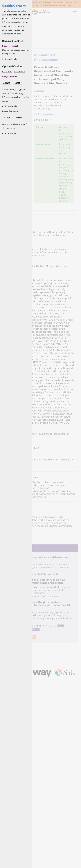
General (60, 626)
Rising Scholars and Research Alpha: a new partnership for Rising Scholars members (40, 581)
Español (75, 12)
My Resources (10, 33)
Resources (35, 630)
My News (7, 29)
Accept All (7, 71)
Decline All (20, 71)
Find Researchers (12, 21)
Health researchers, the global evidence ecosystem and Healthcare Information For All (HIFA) (42, 605)
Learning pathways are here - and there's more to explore (43, 559)
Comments (53, 574)
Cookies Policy (9, 34)
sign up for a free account (34, 488)
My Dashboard (11, 25)
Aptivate (44, 681)
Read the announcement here (57, 5)
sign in (63, 485)
